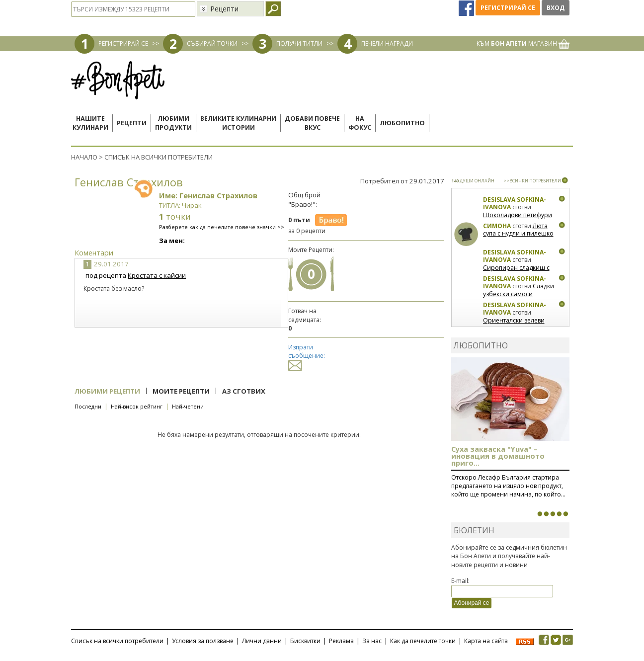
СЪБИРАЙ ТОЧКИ (212, 43)
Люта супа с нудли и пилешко (518, 230)
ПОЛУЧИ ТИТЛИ (299, 43)
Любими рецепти (107, 391)
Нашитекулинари (90, 123)
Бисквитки (305, 641)
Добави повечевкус (312, 123)
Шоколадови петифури (518, 215)
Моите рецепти (181, 391)
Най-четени (188, 406)
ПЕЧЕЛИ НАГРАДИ (387, 43)
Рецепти (132, 123)
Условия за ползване (203, 641)
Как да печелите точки (423, 641)
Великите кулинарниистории (238, 123)
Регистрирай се (508, 8)
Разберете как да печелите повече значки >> (222, 227)
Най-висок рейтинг (137, 406)
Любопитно (402, 123)
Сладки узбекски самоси (519, 290)
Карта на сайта (486, 641)
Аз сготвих (244, 391)
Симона (497, 226)
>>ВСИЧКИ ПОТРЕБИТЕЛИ (532, 181)
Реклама (341, 641)
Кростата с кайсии (157, 275)
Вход (556, 8)
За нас (372, 641)
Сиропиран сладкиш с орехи (516, 272)
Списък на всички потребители (117, 641)
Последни (88, 406)
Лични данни (262, 641)
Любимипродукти (173, 123)
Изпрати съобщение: (307, 356)
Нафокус (360, 123)
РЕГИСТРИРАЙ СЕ (123, 43)
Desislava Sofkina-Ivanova (515, 204)
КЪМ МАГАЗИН (523, 43)
